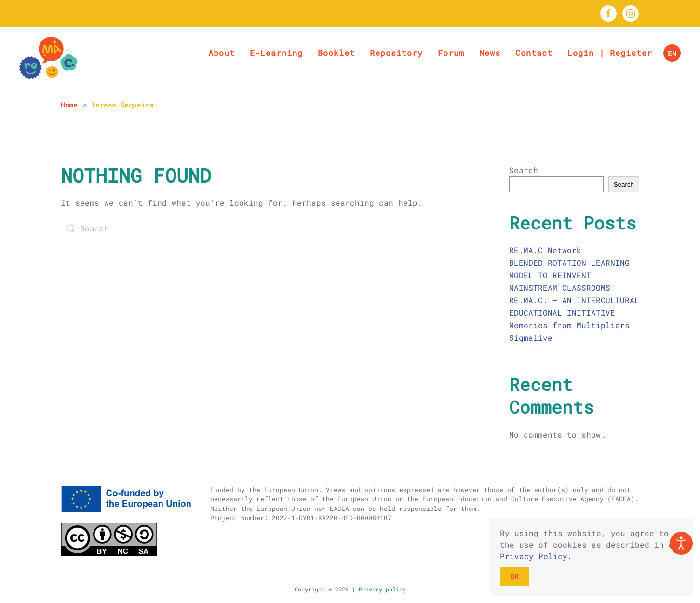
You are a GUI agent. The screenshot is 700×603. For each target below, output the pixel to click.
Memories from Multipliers (569, 325)
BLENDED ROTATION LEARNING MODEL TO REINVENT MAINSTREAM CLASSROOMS (569, 275)
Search (524, 170)
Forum (451, 53)
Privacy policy (381, 589)
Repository (396, 53)
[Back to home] (48, 58)
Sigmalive (531, 338)
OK (514, 576)
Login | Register (610, 53)
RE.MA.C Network (545, 250)
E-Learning (276, 53)
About (222, 53)
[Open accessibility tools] (681, 543)
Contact (534, 53)
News (490, 53)
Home (69, 105)
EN (672, 54)
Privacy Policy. (536, 556)
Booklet (336, 53)
